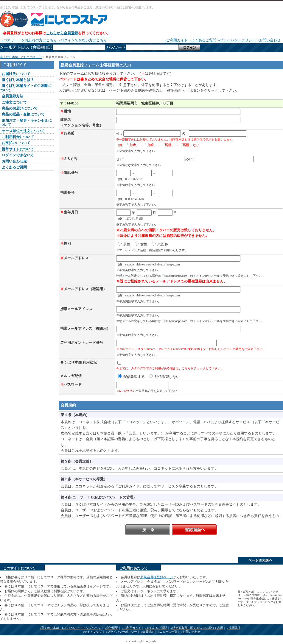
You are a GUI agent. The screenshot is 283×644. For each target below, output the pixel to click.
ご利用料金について (18, 137)
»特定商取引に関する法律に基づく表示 (197, 628)
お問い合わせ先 (14, 161)
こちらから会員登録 (62, 33)
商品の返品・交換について (23, 114)
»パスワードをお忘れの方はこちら (29, 40)
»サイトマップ (92, 632)
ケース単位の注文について (23, 131)
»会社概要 (111, 628)
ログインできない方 (18, 155)
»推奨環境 (234, 628)
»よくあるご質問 (203, 40)
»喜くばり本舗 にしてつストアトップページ (70, 628)
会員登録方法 (13, 96)
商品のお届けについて (20, 108)
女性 (141, 244)
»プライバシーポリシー (237, 40)
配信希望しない (164, 377)
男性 (124, 244)
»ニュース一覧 (168, 632)
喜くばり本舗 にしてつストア (62, 19)
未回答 (160, 244)
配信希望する (131, 377)
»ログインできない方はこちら (83, 40)
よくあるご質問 (14, 167)
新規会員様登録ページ (157, 577)
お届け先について (16, 74)
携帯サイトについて (18, 149)
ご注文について (14, 102)
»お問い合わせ (269, 40)
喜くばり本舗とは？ (18, 80)
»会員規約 (147, 632)
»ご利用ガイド (176, 40)
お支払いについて (16, 143)
